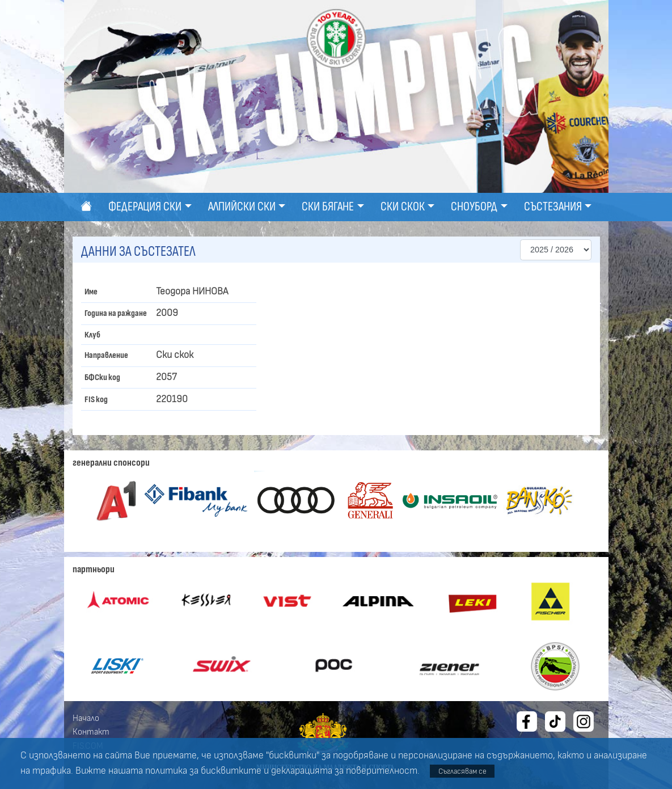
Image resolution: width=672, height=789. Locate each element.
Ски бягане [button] (328, 207)
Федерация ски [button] (145, 207)
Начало (86, 718)
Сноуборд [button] (474, 207)
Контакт (91, 732)
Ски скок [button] (403, 207)
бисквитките (231, 771)
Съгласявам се (462, 771)
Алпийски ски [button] (242, 207)
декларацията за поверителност (344, 771)
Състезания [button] (553, 207)
